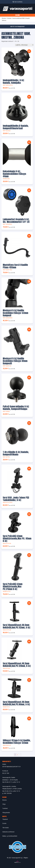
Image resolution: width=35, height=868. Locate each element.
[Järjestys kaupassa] (24, 45)
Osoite (4, 823)
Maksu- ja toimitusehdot (10, 836)
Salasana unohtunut (8, 832)
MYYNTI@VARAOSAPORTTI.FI (11, 767)
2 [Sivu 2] (17, 755)
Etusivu (4, 18)
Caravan (9, 18)
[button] (29, 51)
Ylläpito (26, 858)
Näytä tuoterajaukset (18, 27)
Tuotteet (5, 808)
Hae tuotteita (17, 2)
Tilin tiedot (6, 828)
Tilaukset (5, 819)
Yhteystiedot (6, 813)
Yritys (4, 804)
